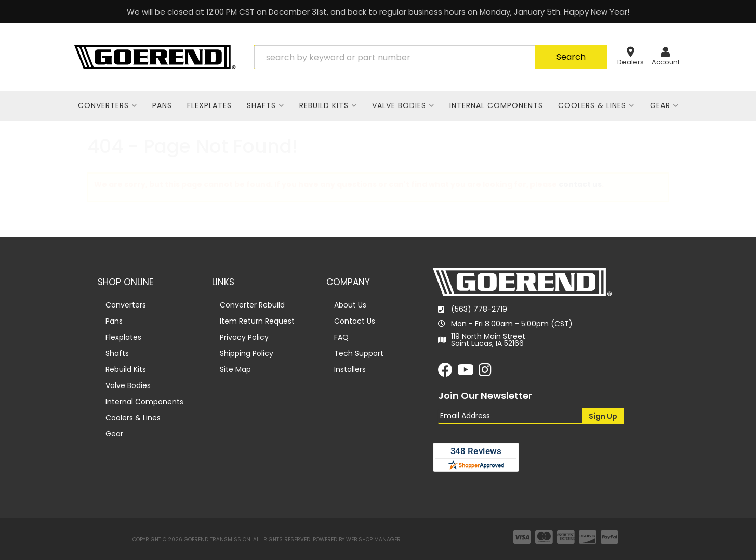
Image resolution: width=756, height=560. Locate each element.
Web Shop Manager (373, 539)
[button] (430, 57)
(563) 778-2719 (479, 309)
